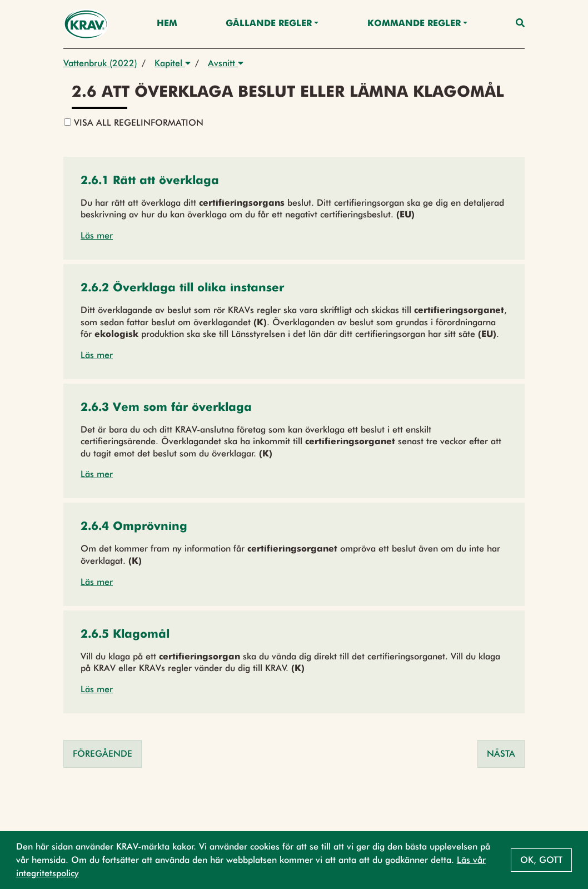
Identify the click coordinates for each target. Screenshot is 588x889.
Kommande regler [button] (414, 24)
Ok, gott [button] (541, 860)
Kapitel (173, 63)
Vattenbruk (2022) (100, 63)
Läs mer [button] (97, 235)
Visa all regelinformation (134, 123)
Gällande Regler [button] (269, 24)
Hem (167, 24)
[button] (150, 182)
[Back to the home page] (86, 24)
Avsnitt (226, 63)
